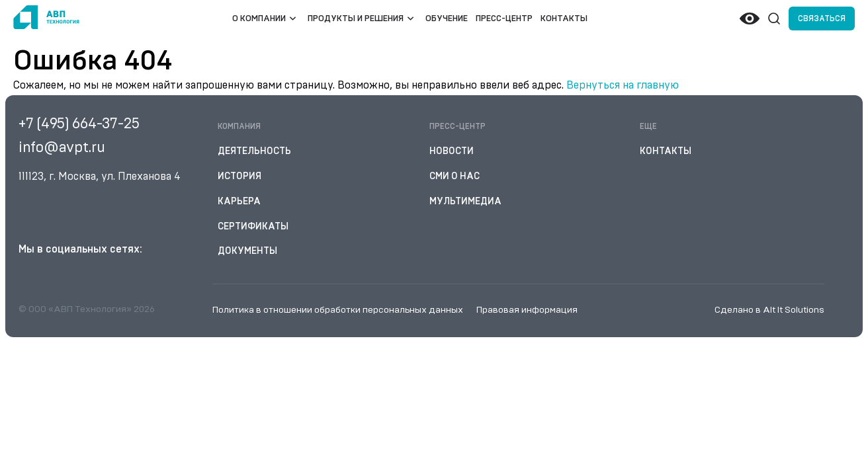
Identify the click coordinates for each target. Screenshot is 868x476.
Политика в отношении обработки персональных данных (338, 310)
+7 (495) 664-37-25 (79, 124)
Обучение (447, 19)
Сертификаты (253, 227)
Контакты (564, 19)
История (239, 177)
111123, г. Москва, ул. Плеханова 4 (100, 177)
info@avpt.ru (62, 147)
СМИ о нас (455, 177)
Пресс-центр (504, 19)
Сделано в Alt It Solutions (769, 310)
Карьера (239, 202)
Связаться (822, 19)
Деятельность (254, 151)
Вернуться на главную (623, 85)
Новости (452, 151)
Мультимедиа (465, 202)
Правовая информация (527, 310)
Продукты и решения (356, 19)
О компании (259, 19)
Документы (247, 251)
